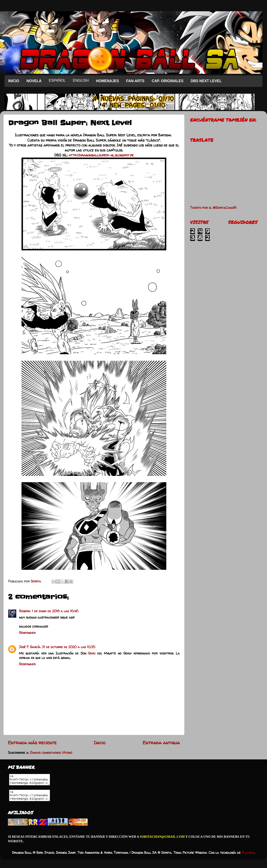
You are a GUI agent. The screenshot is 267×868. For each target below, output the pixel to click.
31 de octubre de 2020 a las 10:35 (69, 647)
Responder (27, 633)
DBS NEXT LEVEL (206, 81)
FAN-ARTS (135, 81)
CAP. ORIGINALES (167, 81)
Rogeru (25, 611)
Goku (92, 653)
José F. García (30, 647)
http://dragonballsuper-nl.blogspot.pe (101, 155)
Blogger (248, 857)
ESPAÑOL (57, 80)
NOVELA (34, 81)
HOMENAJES (107, 81)
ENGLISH (81, 80)
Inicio (100, 743)
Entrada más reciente (32, 743)
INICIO (14, 81)
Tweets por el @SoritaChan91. (214, 208)
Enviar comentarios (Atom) (51, 753)
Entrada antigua (161, 743)
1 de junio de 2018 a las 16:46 (55, 611)
